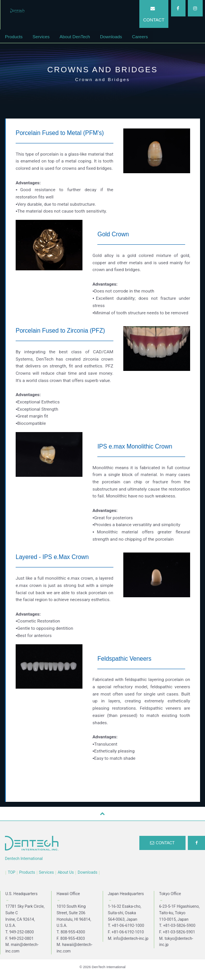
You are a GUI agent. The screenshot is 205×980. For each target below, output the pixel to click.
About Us (66, 872)
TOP (11, 872)
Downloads (87, 872)
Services (46, 872)
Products (27, 872)
